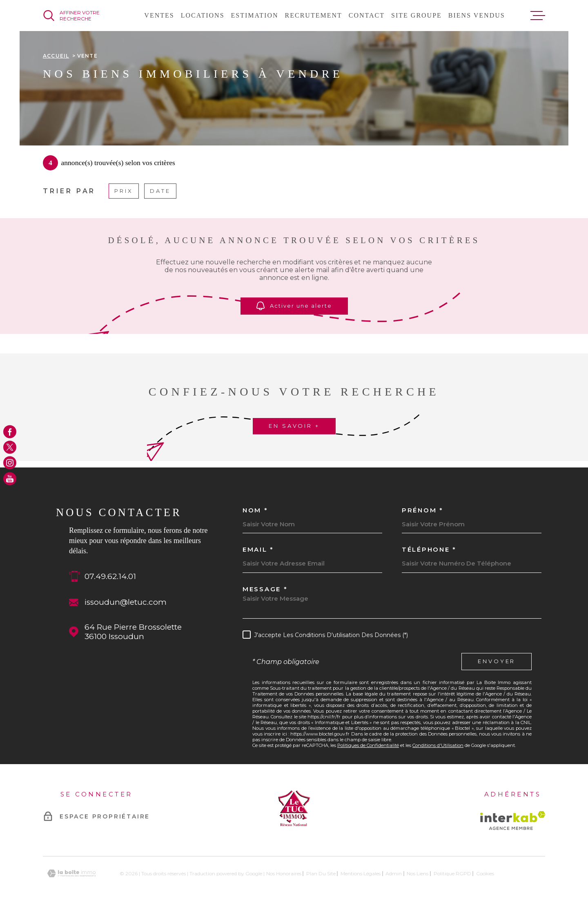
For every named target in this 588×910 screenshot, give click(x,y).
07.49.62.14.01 (110, 576)
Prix (124, 191)
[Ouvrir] (81, 16)
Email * (258, 549)
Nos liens (418, 873)
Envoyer (497, 662)
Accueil (56, 56)
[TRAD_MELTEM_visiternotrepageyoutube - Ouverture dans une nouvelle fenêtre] (10, 478)
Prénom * (423, 510)
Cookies (485, 874)
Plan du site (321, 873)
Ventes (159, 15)
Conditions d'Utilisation (438, 745)
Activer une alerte (294, 306)
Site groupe (416, 15)
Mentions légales (361, 873)
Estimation (255, 15)
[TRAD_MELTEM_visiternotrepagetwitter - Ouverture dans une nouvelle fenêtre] (10, 447)
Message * (265, 589)
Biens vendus (477, 15)
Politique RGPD (452, 873)
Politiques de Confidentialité (368, 745)
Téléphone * (429, 549)
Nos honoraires (284, 873)
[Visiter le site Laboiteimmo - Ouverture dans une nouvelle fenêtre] (71, 873)
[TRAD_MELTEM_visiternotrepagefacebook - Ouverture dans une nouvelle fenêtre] (10, 432)
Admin (394, 873)
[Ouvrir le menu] (538, 16)
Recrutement (314, 15)
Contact (367, 15)
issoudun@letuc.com (126, 602)
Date (160, 191)
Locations (203, 15)
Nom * (255, 510)
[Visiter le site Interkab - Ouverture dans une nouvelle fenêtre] (513, 821)
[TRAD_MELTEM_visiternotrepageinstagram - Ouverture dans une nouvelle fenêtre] (10, 463)
